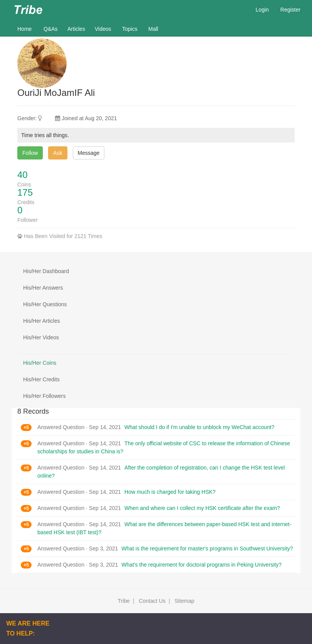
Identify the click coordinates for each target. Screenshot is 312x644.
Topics (130, 29)
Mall (153, 29)
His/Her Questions (45, 304)
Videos (103, 29)
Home (28, 28)
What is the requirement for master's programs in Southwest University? (207, 548)
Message (89, 153)
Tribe (123, 601)
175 (25, 192)
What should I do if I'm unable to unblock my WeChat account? (199, 427)
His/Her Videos (41, 337)
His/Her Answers (43, 288)
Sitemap (184, 601)
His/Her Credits (41, 379)
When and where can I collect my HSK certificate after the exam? (202, 508)
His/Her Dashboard (46, 271)
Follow (30, 153)
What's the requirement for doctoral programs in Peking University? (201, 565)
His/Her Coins (40, 363)
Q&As (51, 29)
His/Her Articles (42, 321)
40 (23, 175)
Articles (76, 29)
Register (290, 10)
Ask (58, 153)
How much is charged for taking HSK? (170, 492)
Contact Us (152, 601)
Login (262, 10)
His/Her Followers (44, 396)
